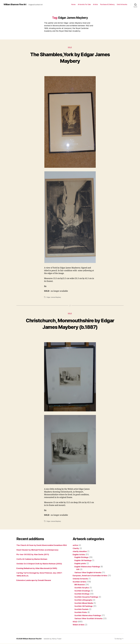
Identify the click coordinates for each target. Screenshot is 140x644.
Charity (76, 549)
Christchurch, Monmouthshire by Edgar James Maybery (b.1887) (70, 324)
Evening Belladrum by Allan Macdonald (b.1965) (38, 571)
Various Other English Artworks (89, 573)
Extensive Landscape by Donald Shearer (34, 583)
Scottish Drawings (83, 591)
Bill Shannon (80, 585)
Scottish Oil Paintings (84, 606)
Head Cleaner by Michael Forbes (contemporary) (38, 553)
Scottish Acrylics (82, 588)
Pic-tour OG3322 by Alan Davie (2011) (33, 558)
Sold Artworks (122, 4)
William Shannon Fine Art (15, 4)
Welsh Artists (79, 625)
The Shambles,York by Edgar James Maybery (70, 58)
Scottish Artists (80, 582)
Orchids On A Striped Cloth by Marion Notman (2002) (40, 567)
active (75, 546)
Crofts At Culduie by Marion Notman (32, 562)
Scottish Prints (81, 613)
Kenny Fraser (57, 639)
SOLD (70, 47)
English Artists (79, 555)
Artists (95, 4)
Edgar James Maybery (54, 297)
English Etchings (82, 558)
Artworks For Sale (84, 4)
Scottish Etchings (82, 594)
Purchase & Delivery (107, 4)
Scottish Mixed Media (84, 603)
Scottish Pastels (82, 610)
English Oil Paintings (84, 561)
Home (73, 4)
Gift (78, 570)
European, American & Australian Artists (91, 576)
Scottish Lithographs (84, 600)
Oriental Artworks (81, 579)
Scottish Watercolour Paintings (88, 616)
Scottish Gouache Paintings (87, 597)
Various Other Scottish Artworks (89, 619)
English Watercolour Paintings (88, 567)
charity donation (80, 552)
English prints (81, 564)
